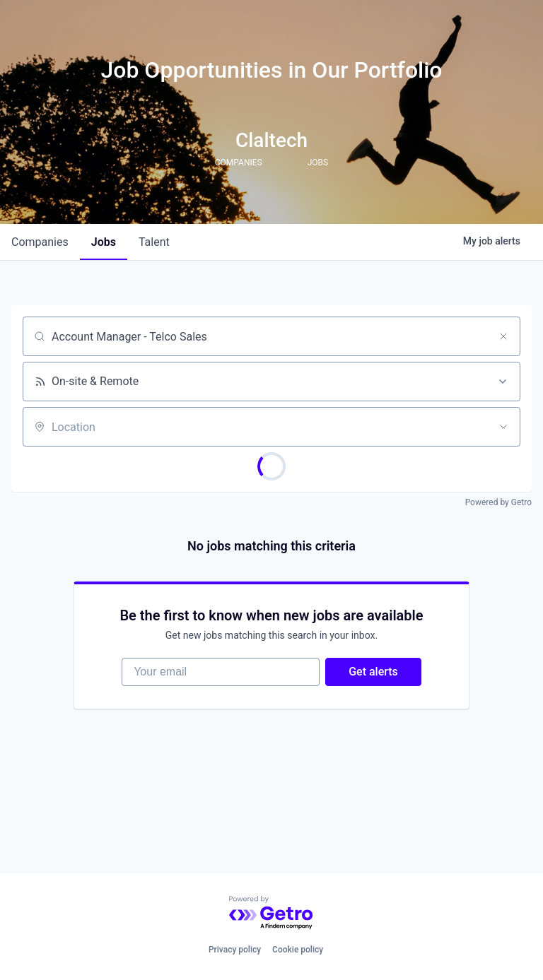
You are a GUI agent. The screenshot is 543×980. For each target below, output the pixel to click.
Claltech (271, 140)
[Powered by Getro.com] (271, 913)
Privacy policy (235, 950)
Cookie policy (298, 950)
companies (40, 242)
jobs (104, 242)
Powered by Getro (498, 502)
